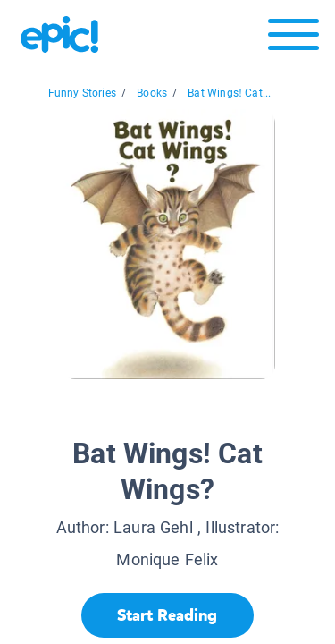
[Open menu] (293, 39)
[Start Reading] (167, 615)
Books (152, 93)
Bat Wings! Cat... (229, 93)
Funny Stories (82, 93)
